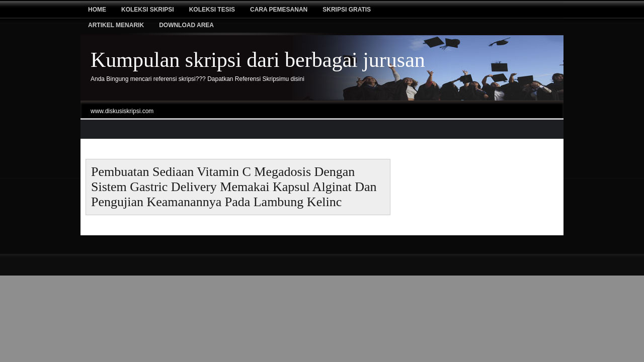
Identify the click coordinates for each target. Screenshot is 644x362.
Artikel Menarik (116, 25)
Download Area (186, 25)
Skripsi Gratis (347, 10)
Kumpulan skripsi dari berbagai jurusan (258, 60)
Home (97, 10)
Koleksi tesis (212, 10)
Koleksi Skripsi (148, 10)
